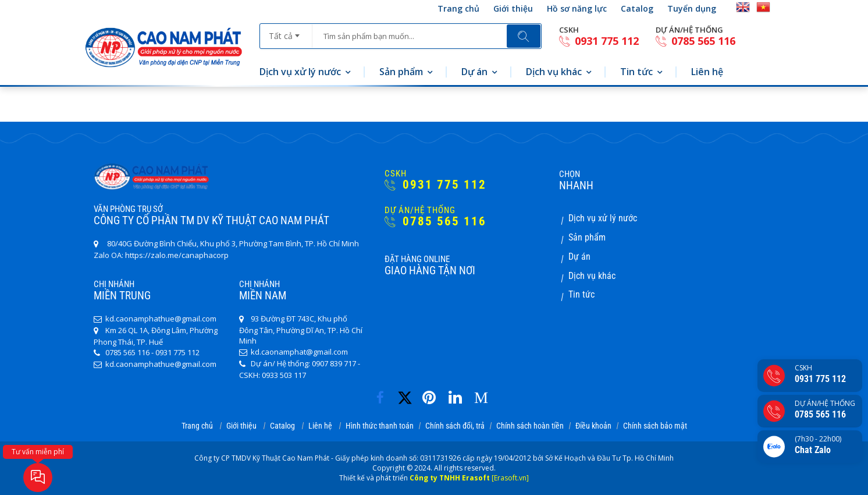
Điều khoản (593, 426)
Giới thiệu (513, 8)
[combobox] (286, 32)
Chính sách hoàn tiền (530, 426)
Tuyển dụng (692, 8)
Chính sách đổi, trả (455, 426)
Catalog (637, 8)
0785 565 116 (696, 41)
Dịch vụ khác (554, 72)
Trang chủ (458, 8)
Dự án (474, 72)
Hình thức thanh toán (380, 426)
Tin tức (636, 72)
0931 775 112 (599, 41)
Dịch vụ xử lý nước (300, 72)
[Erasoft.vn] (510, 478)
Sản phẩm (401, 72)
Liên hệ (707, 72)
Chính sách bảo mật (655, 426)
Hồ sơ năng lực (577, 8)
